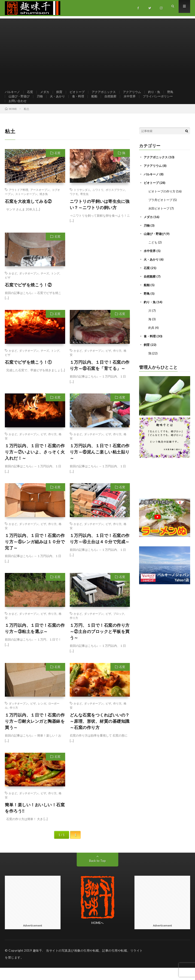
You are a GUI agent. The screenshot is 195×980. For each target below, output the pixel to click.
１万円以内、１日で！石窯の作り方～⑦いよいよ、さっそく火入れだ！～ (35, 464)
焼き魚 (44, 206)
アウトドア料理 (18, 202)
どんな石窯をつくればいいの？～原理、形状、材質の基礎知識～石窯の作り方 (100, 733)
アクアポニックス (109, 92)
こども (153, 252)
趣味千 (38, 963)
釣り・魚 (162, 92)
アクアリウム (138, 92)
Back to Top (97, 873)
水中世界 (136, 101)
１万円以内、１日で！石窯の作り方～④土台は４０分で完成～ (100, 551)
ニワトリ (98, 202)
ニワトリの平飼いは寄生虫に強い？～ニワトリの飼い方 (100, 217)
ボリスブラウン (115, 202)
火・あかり (60, 101)
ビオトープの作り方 (163, 202)
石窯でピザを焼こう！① (28, 374)
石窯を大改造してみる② (28, 213)
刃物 (42, 101)
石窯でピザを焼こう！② (28, 297)
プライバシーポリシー (165, 101)
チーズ (45, 285)
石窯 (31, 92)
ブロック (119, 626)
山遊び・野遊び (20, 101)
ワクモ (74, 206)
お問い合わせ (18, 109)
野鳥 (179, 92)
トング (55, 285)
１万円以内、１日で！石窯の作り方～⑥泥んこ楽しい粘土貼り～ (100, 464)
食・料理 (82, 101)
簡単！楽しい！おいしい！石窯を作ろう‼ (35, 820)
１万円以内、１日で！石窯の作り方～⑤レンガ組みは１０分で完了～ (35, 554)
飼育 (62, 92)
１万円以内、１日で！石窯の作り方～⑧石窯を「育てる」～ (100, 377)
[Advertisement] (97, 51)
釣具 (152, 335)
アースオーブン (40, 202)
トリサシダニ (82, 202)
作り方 (117, 363)
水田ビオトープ (160, 219)
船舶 (99, 101)
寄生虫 (84, 206)
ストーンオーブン (26, 206)
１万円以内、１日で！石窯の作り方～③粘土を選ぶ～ (35, 640)
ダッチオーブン (29, 285)
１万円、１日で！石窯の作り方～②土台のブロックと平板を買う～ (100, 644)
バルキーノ (13, 92)
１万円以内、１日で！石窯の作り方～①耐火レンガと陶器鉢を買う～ (35, 733)
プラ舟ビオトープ (161, 211)
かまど (13, 285)
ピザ (8, 290)
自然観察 (116, 101)
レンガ (42, 716)
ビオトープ (80, 92)
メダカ (47, 92)
